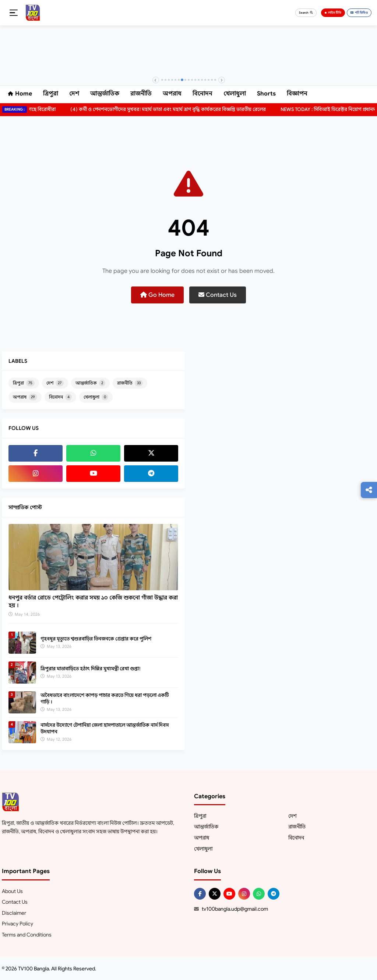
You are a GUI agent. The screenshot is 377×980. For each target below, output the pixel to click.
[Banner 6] (179, 80)
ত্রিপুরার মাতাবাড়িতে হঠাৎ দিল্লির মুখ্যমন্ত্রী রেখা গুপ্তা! (90, 669)
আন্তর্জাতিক (105, 94)
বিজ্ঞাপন (297, 94)
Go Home (157, 295)
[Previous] (156, 80)
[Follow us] (369, 490)
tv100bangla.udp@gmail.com (235, 909)
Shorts (266, 94)
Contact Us (218, 295)
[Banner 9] (189, 80)
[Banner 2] (165, 80)
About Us (12, 891)
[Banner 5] (175, 80)
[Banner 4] (172, 80)
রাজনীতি (141, 94)
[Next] (222, 80)
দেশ (74, 94)
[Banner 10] (192, 80)
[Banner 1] (162, 80)
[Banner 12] (199, 80)
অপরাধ (172, 94)
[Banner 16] (212, 80)
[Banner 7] (182, 80)
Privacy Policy (17, 924)
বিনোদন (202, 94)
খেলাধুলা (235, 94)
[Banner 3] (169, 80)
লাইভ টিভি (333, 13)
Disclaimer (14, 913)
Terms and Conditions (27, 935)
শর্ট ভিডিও (359, 13)
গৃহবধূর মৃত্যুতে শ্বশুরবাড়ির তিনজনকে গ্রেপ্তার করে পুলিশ (96, 639)
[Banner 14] (205, 80)
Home (20, 94)
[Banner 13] (202, 80)
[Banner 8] (185, 80)
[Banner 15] (209, 80)
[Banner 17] (215, 80)
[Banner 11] (195, 80)
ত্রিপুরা (51, 94)
